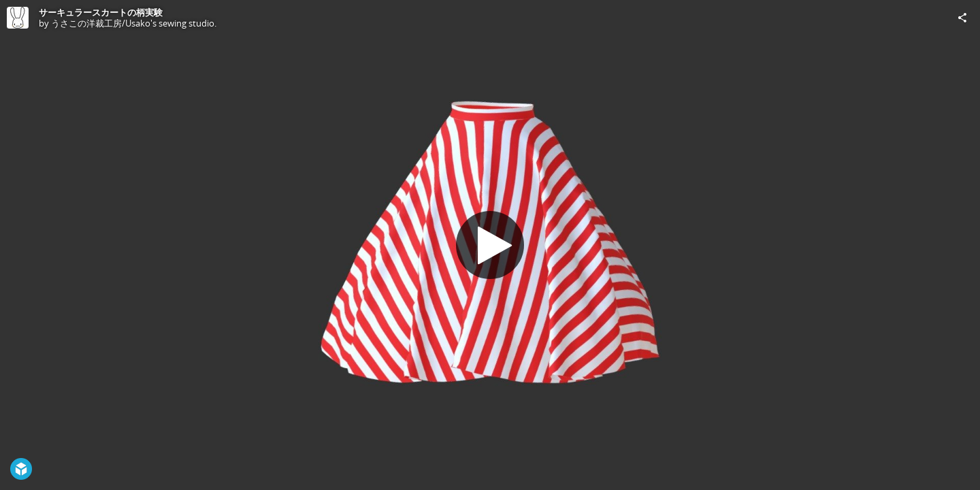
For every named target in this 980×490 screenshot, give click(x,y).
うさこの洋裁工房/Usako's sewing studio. (134, 23)
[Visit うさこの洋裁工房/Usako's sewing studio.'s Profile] (18, 18)
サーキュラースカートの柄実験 (101, 12)
